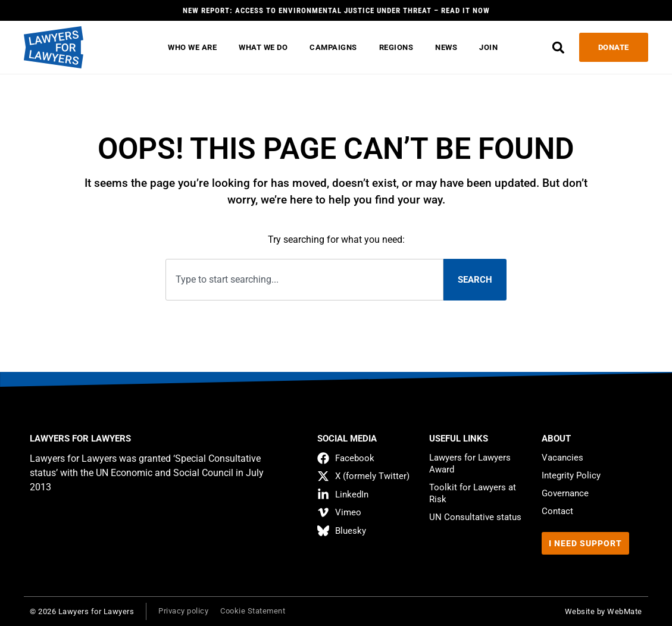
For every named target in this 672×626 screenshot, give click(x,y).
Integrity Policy (571, 475)
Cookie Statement (253, 611)
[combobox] (304, 280)
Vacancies (562, 458)
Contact (557, 511)
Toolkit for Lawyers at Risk (473, 493)
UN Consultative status (475, 517)
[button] (559, 47)
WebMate (625, 611)
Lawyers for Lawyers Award (470, 464)
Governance (565, 493)
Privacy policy (183, 611)
